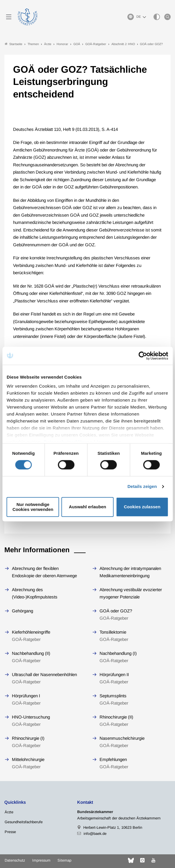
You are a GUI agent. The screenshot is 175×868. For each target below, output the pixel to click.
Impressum (41, 860)
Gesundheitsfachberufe (24, 822)
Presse (10, 832)
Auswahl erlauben (87, 507)
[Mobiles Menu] (9, 17)
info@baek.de (95, 834)
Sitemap (64, 860)
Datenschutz (15, 860)
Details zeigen (142, 487)
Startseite (13, 44)
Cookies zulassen (142, 507)
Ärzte (9, 812)
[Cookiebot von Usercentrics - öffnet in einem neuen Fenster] (143, 356)
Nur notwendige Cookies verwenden (33, 507)
